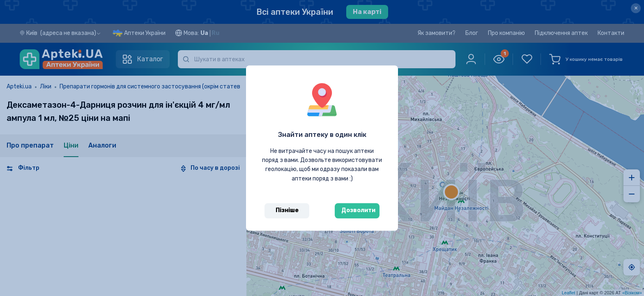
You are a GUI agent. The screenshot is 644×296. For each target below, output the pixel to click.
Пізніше (287, 210)
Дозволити (358, 210)
